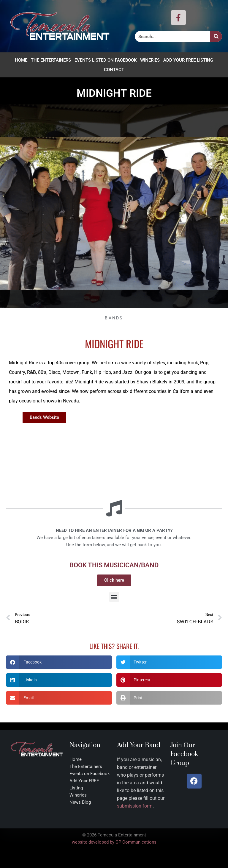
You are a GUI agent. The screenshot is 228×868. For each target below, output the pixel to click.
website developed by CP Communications (114, 842)
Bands (114, 318)
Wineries (150, 60)
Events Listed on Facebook (106, 60)
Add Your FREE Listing (188, 60)
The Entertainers (51, 60)
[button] (114, 597)
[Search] (216, 36)
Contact (114, 70)
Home (21, 60)
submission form (135, 806)
